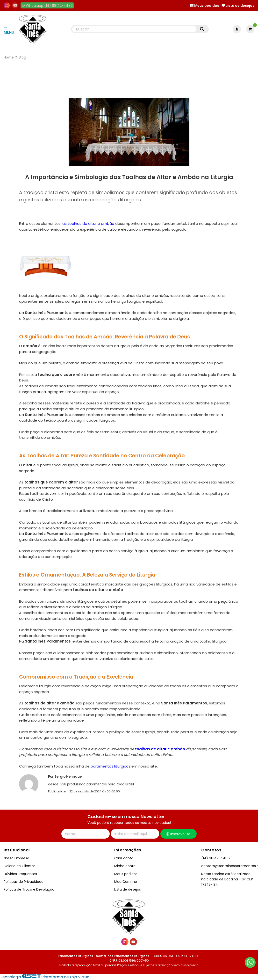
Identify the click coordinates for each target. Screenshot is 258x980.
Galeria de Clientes (20, 866)
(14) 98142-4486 (215, 858)
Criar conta (124, 858)
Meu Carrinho (126, 882)
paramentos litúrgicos (110, 766)
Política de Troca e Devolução (29, 889)
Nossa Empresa (16, 858)
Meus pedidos (205, 6)
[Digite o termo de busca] (134, 29)
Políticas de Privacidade (24, 882)
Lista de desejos (238, 6)
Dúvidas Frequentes (20, 874)
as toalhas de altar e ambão (88, 223)
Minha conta (125, 866)
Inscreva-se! (179, 834)
